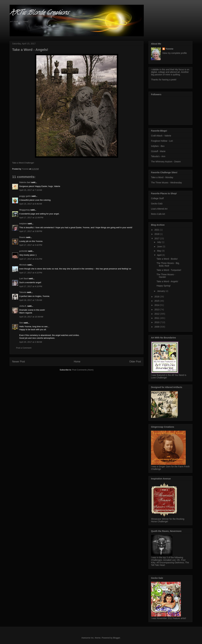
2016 (157, 297)
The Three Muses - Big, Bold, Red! (168, 264)
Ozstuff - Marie (158, 151)
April (160, 255)
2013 (157, 310)
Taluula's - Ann (158, 156)
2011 (157, 318)
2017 (157, 238)
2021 (157, 230)
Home (77, 362)
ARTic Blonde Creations (39, 13)
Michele (23, 265)
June (160, 247)
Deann (22, 237)
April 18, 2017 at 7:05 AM (31, 300)
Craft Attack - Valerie (161, 136)
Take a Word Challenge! (23, 163)
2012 (157, 314)
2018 (157, 234)
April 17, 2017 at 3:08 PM (31, 231)
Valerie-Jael (25, 182)
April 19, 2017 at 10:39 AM (31, 317)
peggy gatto (25, 196)
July (159, 242)
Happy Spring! (164, 286)
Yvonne (169, 49)
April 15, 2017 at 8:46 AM (31, 204)
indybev (23, 224)
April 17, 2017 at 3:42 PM (31, 245)
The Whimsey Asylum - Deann (166, 162)
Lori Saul (24, 278)
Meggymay (25, 210)
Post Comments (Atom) (83, 370)
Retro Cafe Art (158, 214)
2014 (157, 305)
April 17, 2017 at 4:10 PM (31, 273)
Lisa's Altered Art (159, 209)
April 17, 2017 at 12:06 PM (31, 218)
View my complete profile (175, 53)
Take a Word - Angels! (167, 281)
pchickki (23, 251)
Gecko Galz (157, 204)
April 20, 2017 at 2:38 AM (31, 342)
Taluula (23, 292)
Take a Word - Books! (167, 259)
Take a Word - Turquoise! (169, 270)
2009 (157, 327)
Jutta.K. (23, 306)
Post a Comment (24, 348)
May (159, 251)
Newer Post (19, 362)
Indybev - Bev (158, 146)
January (161, 291)
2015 (157, 301)
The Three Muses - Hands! (166, 276)
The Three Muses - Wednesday (166, 183)
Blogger (116, 638)
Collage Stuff (157, 198)
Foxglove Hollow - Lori (162, 141)
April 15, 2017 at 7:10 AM (31, 190)
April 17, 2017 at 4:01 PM (31, 259)
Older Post (135, 362)
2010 (157, 322)
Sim (21, 323)
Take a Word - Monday (162, 177)
